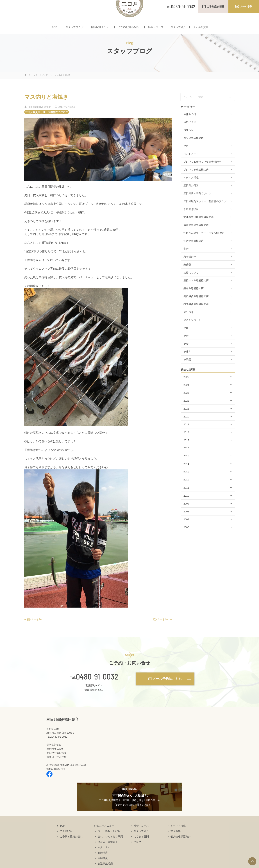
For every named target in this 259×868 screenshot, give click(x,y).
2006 (186, 538)
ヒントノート (191, 164)
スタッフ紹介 (178, 30)
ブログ (137, 853)
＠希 (186, 346)
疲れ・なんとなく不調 (110, 847)
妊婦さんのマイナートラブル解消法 (204, 244)
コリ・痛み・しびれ (109, 842)
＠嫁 (186, 338)
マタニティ (104, 858)
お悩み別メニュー (101, 30)
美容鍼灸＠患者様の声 (196, 307)
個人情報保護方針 (181, 847)
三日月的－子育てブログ (197, 204)
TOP (55, 30)
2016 (186, 459)
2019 (186, 435)
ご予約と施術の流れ (129, 30)
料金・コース (156, 30)
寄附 (186, 259)
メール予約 (246, 6)
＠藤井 (187, 362)
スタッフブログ (74, 30)
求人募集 (176, 842)
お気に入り (190, 133)
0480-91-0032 (97, 687)
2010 (186, 506)
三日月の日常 (191, 196)
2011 (186, 498)
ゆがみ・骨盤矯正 (108, 853)
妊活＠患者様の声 (194, 251)
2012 (186, 490)
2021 (186, 419)
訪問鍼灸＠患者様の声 (196, 315)
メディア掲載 (191, 188)
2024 (186, 396)
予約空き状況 (191, 220)
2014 (186, 475)
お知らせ (188, 141)
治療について (191, 283)
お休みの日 (190, 125)
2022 (186, 411)
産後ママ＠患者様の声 (196, 291)
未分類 (187, 275)
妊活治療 (103, 863)
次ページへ (161, 630)
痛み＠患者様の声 (194, 299)
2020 (186, 427)
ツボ (186, 156)
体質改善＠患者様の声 (196, 236)
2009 (186, 514)
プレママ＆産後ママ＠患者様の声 (202, 172)
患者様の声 (190, 267)
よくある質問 (201, 30)
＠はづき (188, 323)
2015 (186, 467)
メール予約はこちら (167, 689)
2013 (186, 483)
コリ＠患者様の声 (194, 149)
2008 (186, 522)
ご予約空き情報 (215, 6)
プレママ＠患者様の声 (196, 180)
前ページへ (35, 630)
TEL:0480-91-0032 (57, 747)
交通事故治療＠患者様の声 (199, 228)
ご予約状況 (66, 842)
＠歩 (186, 354)
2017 (186, 451)
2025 (186, 388)
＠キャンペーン (192, 331)
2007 (186, 530)
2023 (186, 403)
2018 (186, 443)
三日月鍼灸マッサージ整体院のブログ (47, 123)
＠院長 (187, 370)
